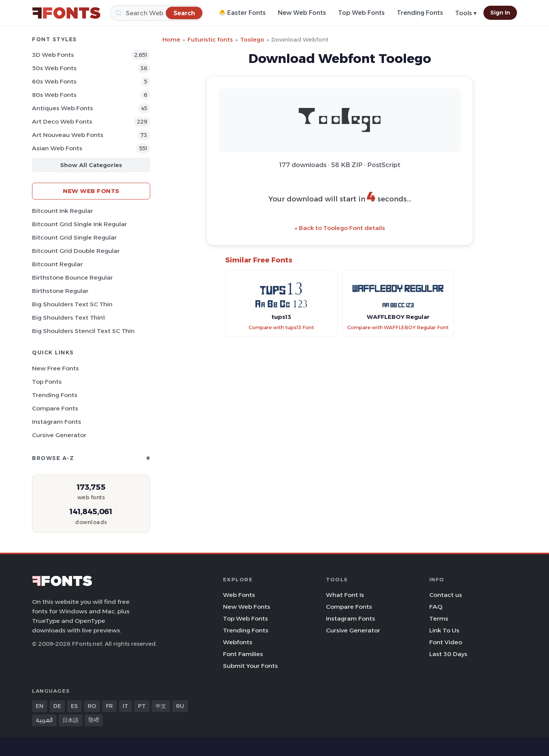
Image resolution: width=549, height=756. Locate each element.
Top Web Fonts (361, 13)
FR (109, 706)
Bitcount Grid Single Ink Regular (79, 224)
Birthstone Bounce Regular (72, 277)
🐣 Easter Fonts (242, 13)
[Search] (157, 13)
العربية (44, 720)
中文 (161, 706)
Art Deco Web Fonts (62, 121)
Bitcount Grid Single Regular (74, 237)
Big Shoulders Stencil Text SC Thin (83, 331)
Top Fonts (47, 382)
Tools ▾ (466, 13)
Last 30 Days (448, 654)
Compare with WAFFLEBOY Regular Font (398, 327)
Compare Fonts (55, 408)
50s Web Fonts (54, 68)
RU (180, 706)
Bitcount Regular (57, 264)
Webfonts (238, 642)
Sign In (500, 13)
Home (171, 39)
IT (125, 706)
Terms (439, 618)
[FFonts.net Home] (66, 13)
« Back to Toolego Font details (340, 228)
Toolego (252, 39)
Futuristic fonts (210, 39)
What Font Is (345, 595)
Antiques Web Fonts (63, 108)
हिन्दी (94, 720)
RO (92, 706)
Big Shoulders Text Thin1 (68, 318)
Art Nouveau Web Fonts (68, 135)
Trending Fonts (420, 13)
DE (57, 706)
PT (142, 706)
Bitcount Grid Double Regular (76, 251)
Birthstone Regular (60, 291)
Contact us (446, 595)
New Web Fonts (302, 13)
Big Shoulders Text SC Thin (72, 304)
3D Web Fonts (53, 55)
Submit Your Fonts (250, 666)
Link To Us (444, 630)
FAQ (436, 607)
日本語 (71, 720)
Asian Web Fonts (57, 148)
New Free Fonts (55, 368)
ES (74, 706)
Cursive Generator (59, 435)
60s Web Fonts (54, 81)
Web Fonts (239, 595)
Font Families (243, 654)
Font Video (446, 642)
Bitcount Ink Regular (63, 211)
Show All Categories (91, 165)
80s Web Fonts (54, 95)
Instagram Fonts (57, 422)
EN (40, 706)
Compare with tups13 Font (281, 327)
